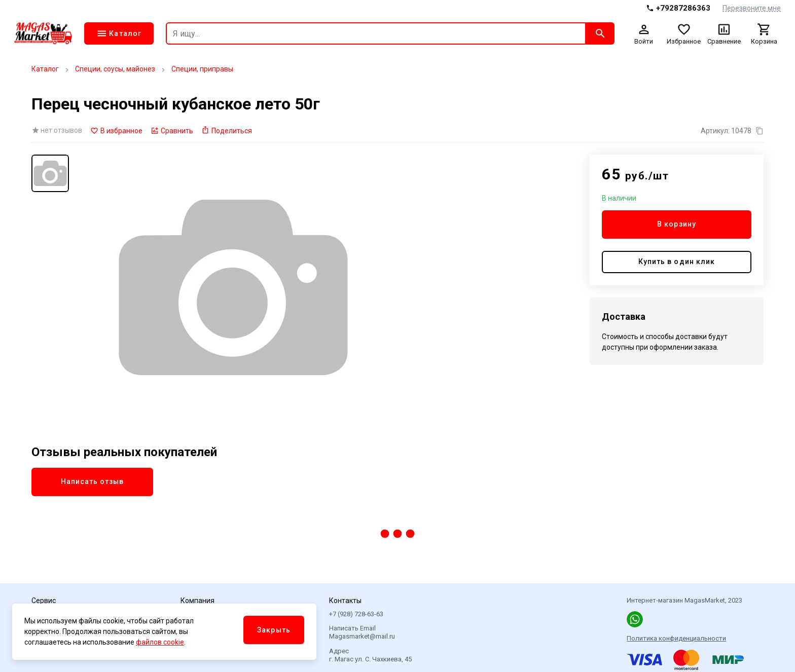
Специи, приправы (202, 69)
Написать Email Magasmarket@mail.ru (362, 632)
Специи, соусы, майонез (115, 69)
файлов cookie (160, 642)
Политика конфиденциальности (676, 638)
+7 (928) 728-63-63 (356, 614)
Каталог (45, 69)
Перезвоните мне (752, 8)
